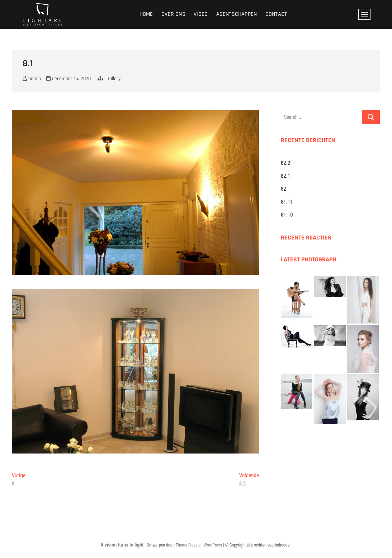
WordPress (213, 545)
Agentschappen (237, 14)
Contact (276, 14)
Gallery (114, 79)
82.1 (285, 176)
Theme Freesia (188, 545)
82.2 (285, 163)
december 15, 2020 (69, 79)
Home (146, 14)
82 (284, 189)
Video (201, 14)
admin (32, 79)
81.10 (287, 215)
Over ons (173, 14)
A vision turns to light (122, 545)
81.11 (287, 202)
